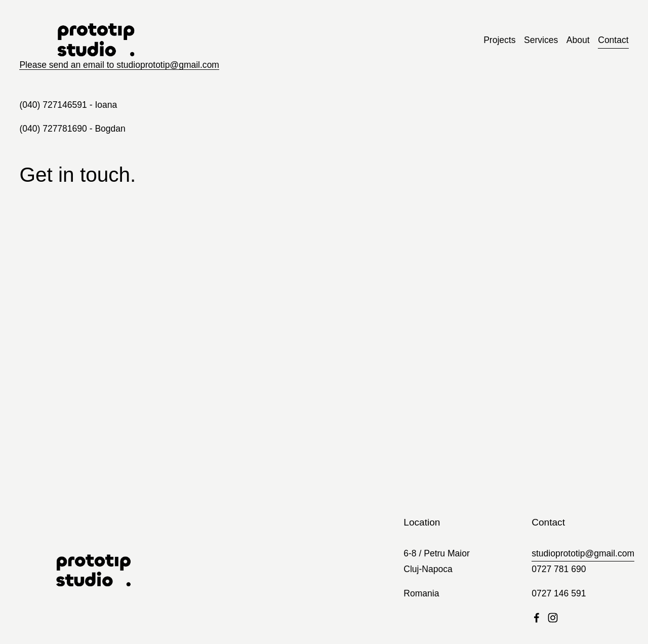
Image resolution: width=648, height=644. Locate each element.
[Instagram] (553, 618)
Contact (613, 40)
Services (541, 40)
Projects (499, 40)
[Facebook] (537, 618)
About (578, 40)
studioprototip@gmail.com (583, 553)
